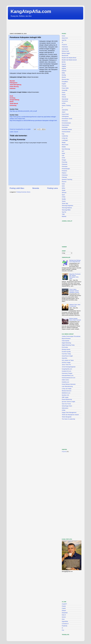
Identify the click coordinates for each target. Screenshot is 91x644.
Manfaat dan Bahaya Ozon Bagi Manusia (75, 261)
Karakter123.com (67, 371)
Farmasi (64, 86)
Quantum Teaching (67, 179)
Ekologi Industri (66, 349)
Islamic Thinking (66, 105)
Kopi (63, 134)
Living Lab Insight (67, 389)
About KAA (65, 38)
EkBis (63, 73)
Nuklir (63, 153)
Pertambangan (66, 169)
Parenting (65, 162)
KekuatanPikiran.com (68, 375)
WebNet (64, 216)
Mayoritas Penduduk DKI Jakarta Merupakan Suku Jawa (75, 276)
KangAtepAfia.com (31, 11)
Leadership (65, 136)
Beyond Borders (66, 338)
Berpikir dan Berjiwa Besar (69, 58)
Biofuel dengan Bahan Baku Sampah (75, 319)
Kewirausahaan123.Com (69, 378)
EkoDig (64, 75)
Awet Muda (65, 49)
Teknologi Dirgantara (68, 206)
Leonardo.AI (65, 624)
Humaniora (65, 101)
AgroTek (64, 40)
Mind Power (65, 145)
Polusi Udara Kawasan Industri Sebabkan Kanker (74, 291)
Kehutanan (65, 121)
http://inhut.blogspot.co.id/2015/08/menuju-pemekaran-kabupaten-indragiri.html (33, 121)
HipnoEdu (65, 358)
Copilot (64, 608)
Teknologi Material (67, 208)
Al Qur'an (64, 45)
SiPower (64, 193)
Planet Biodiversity (67, 399)
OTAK (64, 158)
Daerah (16, 132)
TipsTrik (64, 212)
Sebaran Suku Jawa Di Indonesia (75, 305)
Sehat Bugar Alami (67, 406)
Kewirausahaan (66, 132)
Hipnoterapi (65, 99)
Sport (63, 195)
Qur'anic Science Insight (68, 402)
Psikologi (64, 177)
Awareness (65, 47)
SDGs (64, 188)
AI (62, 42)
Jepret (64, 112)
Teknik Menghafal (67, 417)
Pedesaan (65, 164)
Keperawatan (66, 125)
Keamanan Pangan (67, 373)
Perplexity (65, 626)
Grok (63, 619)
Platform (64, 173)
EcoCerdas (65, 347)
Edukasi (64, 71)
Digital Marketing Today (68, 345)
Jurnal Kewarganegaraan (69, 367)
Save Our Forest (66, 404)
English (64, 84)
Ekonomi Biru (66, 79)
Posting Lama (53, 188)
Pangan (64, 160)
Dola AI (64, 615)
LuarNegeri (65, 140)
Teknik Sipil (65, 203)
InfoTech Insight (66, 362)
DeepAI (64, 611)
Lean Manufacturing (67, 386)
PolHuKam (65, 175)
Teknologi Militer (66, 210)
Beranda (36, 188)
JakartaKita (65, 110)
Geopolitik (65, 90)
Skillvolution (65, 408)
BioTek (64, 62)
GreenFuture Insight (67, 356)
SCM (63, 186)
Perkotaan (65, 166)
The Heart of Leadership (68, 419)
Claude (64, 606)
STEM (64, 197)
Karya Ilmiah (65, 114)
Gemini (64, 617)
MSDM (64, 147)
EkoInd (64, 77)
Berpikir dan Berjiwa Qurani (69, 60)
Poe (63, 630)
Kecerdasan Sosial (67, 119)
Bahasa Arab (65, 51)
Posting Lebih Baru (17, 188)
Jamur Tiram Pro (66, 365)
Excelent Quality (66, 352)
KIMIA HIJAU (65, 380)
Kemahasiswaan (66, 123)
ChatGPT (64, 604)
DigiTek (64, 68)
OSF (63, 156)
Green (64, 92)
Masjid (64, 142)
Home (64, 36)
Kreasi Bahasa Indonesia (69, 384)
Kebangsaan (65, 116)
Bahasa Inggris (66, 53)
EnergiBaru (65, 82)
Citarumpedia (66, 341)
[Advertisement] (41, 26)
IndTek (64, 103)
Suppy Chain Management (69, 412)
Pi (62, 628)
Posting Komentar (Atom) (23, 192)
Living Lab (65, 138)
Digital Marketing (66, 343)
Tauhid (64, 201)
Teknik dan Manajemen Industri (70, 415)
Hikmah (64, 97)
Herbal (64, 95)
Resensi (64, 182)
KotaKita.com (66, 382)
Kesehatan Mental (67, 129)
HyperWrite (65, 621)
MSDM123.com (66, 393)
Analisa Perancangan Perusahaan (71, 336)
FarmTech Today (66, 354)
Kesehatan (65, 127)
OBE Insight (65, 397)
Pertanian (65, 171)
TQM (63, 214)
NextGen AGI (66, 395)
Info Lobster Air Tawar (68, 360)
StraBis (64, 199)
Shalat (64, 190)
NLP (63, 151)
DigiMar (64, 66)
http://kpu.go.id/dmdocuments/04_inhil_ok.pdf (23, 111)
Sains (63, 184)
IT (62, 108)
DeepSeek (65, 613)
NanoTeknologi (66, 149)
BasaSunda (65, 55)
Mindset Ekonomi (67, 391)
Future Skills (65, 88)
